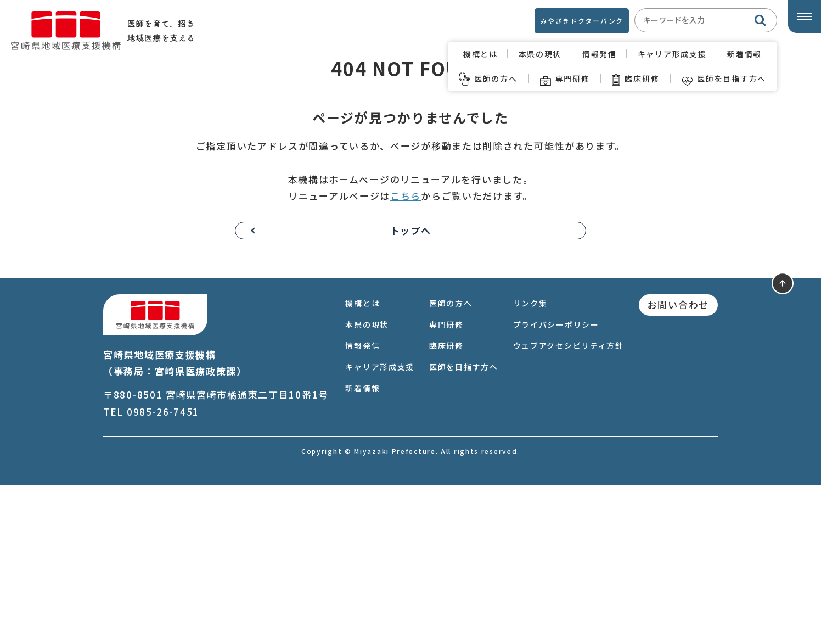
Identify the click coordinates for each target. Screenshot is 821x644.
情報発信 (600, 54)
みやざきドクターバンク (582, 21)
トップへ (411, 389)
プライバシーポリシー (556, 484)
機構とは (480, 54)
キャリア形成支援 (672, 54)
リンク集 (530, 462)
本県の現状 (540, 54)
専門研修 (565, 79)
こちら (406, 355)
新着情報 (744, 54)
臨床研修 (636, 79)
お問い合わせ (678, 464)
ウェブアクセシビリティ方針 (569, 505)
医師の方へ (488, 79)
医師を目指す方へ (724, 79)
